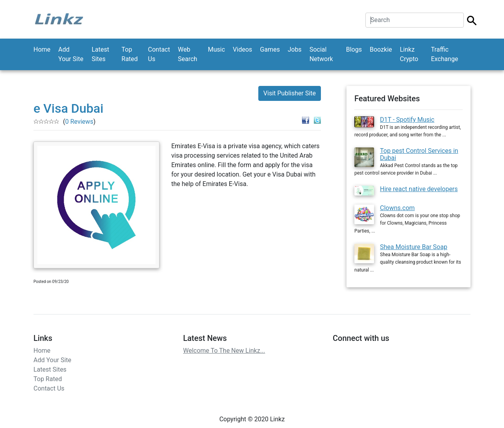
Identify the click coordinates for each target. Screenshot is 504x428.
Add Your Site (71, 54)
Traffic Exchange (444, 54)
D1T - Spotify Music (407, 120)
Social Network (321, 54)
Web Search (188, 54)
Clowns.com (397, 208)
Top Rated (130, 54)
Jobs (295, 49)
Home (42, 49)
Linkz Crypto (409, 54)
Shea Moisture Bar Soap (414, 247)
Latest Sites (101, 54)
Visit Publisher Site (290, 93)
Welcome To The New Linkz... (224, 351)
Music (216, 49)
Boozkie (381, 49)
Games (270, 49)
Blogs (354, 49)
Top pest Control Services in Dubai (419, 154)
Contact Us (159, 54)
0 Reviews (79, 122)
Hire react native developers (419, 189)
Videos (242, 49)
